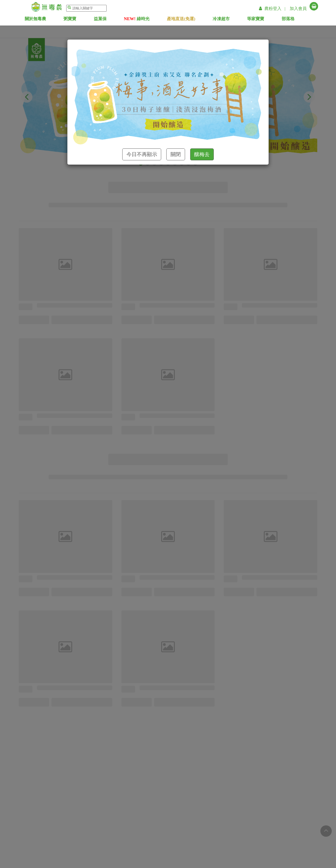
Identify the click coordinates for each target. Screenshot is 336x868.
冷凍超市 (230, 20)
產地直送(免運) (189, 20)
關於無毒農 (44, 20)
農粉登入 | (273, 9)
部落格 (296, 20)
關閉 (176, 154)
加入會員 (298, 9)
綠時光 (145, 20)
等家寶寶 (264, 20)
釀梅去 (202, 154)
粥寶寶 (78, 20)
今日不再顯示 (142, 154)
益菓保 (109, 20)
